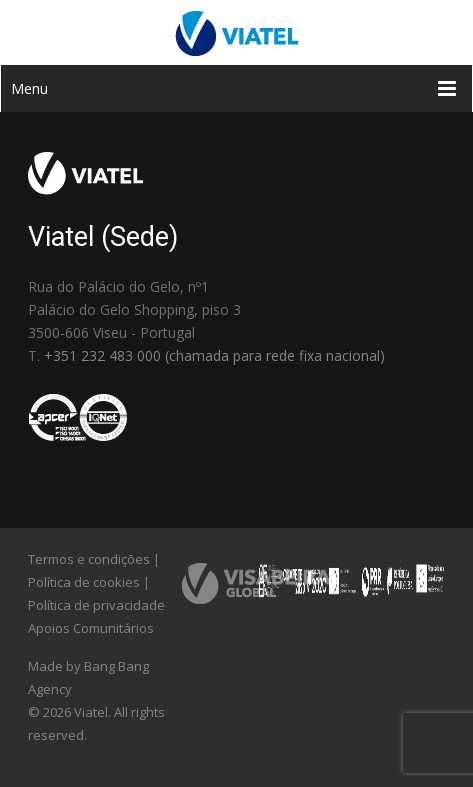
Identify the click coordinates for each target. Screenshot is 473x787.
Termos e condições (89, 559)
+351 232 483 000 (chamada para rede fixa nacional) (214, 355)
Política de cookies (84, 582)
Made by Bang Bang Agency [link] (88, 677)
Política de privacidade (96, 605)
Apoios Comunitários (91, 628)
